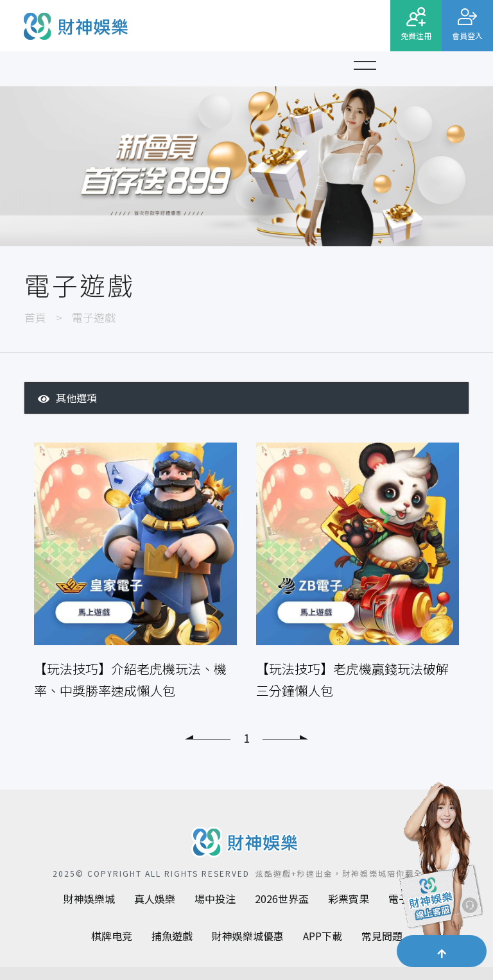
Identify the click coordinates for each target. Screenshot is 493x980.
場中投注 (215, 899)
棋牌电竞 (112, 936)
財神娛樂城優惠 (248, 936)
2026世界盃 (282, 899)
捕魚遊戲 (172, 936)
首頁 (35, 317)
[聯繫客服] (438, 868)
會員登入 (467, 36)
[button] (365, 64)
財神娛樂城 (89, 899)
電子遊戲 (94, 317)
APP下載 (323, 936)
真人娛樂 (155, 899)
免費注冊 (416, 36)
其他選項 (67, 398)
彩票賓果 (349, 899)
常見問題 (382, 936)
